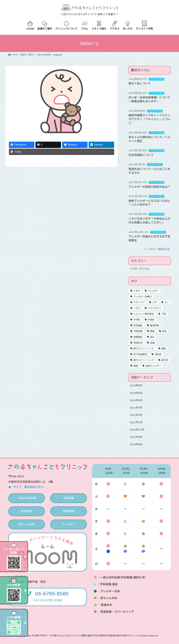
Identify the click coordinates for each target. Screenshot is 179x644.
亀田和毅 (155, 326)
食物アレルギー (153, 366)
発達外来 (138, 343)
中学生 (137, 320)
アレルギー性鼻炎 (142, 297)
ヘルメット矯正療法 (144, 314)
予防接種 (138, 331)
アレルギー (153, 291)
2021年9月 (136, 408)
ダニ (167, 303)
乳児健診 (138, 326)
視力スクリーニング (144, 360)
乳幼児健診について (141, 155)
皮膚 (152, 343)
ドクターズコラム (156, 79)
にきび (137, 291)
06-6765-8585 (52, 594)
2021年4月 (136, 415)
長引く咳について (140, 84)
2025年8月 (136, 385)
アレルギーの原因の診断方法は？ (149, 187)
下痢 (164, 314)
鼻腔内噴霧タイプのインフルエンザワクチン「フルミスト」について (149, 119)
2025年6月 (136, 393)
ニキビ (137, 308)
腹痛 (164, 349)
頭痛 (136, 366)
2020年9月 (136, 437)
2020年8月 (136, 444)
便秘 (152, 331)
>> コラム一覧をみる (157, 249)
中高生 (151, 320)
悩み (152, 337)
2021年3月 (136, 422)
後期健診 (138, 337)
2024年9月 (136, 400)
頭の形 (165, 360)
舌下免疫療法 (140, 354)
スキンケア (139, 303)
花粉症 (158, 354)
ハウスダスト (155, 308)
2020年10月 (137, 430)
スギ (155, 303)
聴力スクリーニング (144, 349)
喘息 (164, 331)
